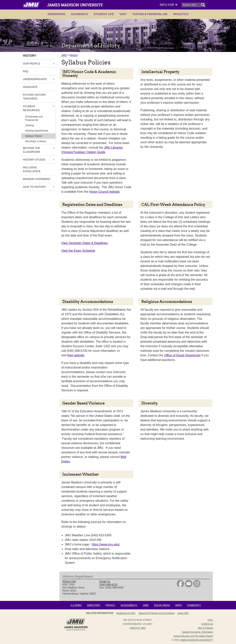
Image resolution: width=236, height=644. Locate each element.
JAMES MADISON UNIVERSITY (196, 640)
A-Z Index (76, 605)
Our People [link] (32, 64)
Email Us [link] (105, 581)
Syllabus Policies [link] (34, 136)
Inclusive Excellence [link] (32, 169)
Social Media (162, 605)
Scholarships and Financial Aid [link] (34, 118)
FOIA (210, 620)
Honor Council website (104, 192)
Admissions (56, 14)
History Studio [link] (34, 160)
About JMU (183, 613)
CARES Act (207, 624)
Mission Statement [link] (37, 179)
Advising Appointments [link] (37, 131)
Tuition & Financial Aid (150, 14)
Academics (80, 14)
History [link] (30, 56)
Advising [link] (30, 125)
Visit (123, 14)
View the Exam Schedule (78, 251)
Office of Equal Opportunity (182, 355)
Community (194, 605)
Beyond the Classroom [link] (32, 150)
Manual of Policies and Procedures (157, 613)
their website (76, 355)
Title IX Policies (205, 628)
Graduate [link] (30, 87)
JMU (64, 55)
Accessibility (129, 605)
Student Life (104, 14)
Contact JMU (138, 628)
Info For (169, 5)
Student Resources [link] (31, 108)
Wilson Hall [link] (69, 581)
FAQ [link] (26, 71)
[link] (180, 586)
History (74, 55)
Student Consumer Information (198, 632)
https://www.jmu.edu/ (106, 544)
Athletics (181, 14)
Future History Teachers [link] (35, 97)
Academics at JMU (126, 613)
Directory (94, 605)
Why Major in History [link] (36, 141)
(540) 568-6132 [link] (108, 584)
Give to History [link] (35, 187)
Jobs (146, 605)
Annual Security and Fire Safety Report (193, 636)
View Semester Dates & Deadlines (85, 243)
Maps (178, 605)
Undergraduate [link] (35, 79)
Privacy (111, 605)
